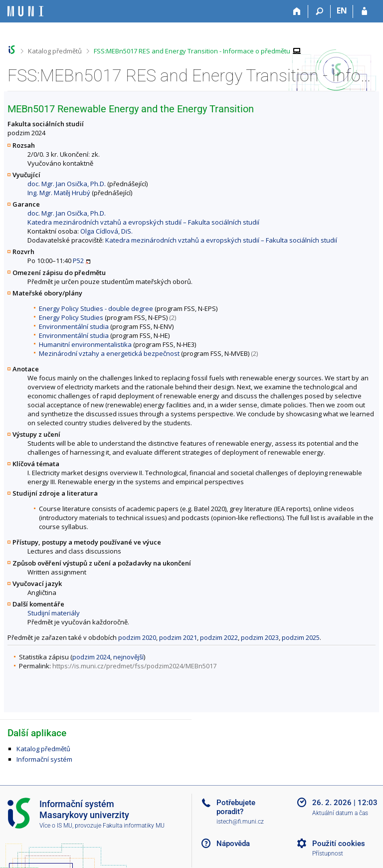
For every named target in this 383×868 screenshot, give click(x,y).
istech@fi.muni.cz (240, 822)
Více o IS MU (56, 826)
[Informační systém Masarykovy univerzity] (25, 11)
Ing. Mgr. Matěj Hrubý (59, 193)
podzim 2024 (91, 657)
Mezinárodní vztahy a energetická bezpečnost (109, 353)
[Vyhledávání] (319, 11)
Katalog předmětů (55, 51)
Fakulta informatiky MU (134, 826)
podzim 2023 (260, 637)
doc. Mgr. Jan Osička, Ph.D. (67, 184)
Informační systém (44, 759)
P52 (78, 261)
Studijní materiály (54, 613)
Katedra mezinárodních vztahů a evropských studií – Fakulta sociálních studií (143, 222)
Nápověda (233, 844)
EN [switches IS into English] (342, 10)
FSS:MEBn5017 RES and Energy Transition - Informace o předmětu (192, 51)
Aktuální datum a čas (340, 813)
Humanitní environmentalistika (85, 344)
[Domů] (297, 11)
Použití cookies (339, 844)
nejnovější (128, 657)
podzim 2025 (301, 637)
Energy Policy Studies (71, 317)
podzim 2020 (137, 637)
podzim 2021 (178, 637)
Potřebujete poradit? (236, 807)
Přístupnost (328, 854)
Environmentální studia (74, 326)
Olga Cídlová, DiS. (106, 231)
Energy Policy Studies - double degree (96, 308)
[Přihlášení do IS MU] (364, 11)
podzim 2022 (219, 637)
